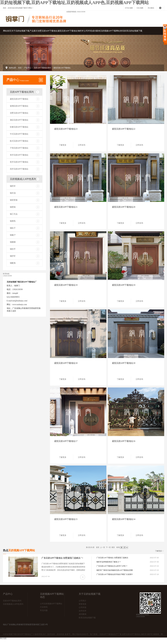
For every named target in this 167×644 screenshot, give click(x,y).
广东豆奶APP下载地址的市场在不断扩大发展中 (115, 574)
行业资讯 (44, 607)
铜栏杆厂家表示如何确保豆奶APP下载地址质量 (115, 570)
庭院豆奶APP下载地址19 (66, 285)
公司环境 (88, 31)
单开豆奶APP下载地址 (19, 155)
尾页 (113, 547)
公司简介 (82, 601)
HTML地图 (129, 8)
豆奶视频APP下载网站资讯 (112, 31)
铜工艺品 (14, 214)
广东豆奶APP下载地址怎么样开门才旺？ (112, 566)
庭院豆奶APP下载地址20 (124, 207)
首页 (20, 68)
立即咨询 (83, 145)
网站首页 (7, 31)
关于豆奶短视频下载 (20, 31)
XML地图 (140, 8)
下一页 (108, 547)
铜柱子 (13, 228)
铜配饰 (13, 263)
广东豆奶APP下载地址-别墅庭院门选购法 (112, 558)
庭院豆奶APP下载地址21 (66, 207)
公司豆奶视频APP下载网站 (51, 604)
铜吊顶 (13, 193)
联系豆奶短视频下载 (133, 31)
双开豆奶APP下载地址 (19, 162)
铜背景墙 (14, 200)
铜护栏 (13, 256)
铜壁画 (13, 207)
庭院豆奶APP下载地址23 (66, 129)
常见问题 (44, 610)
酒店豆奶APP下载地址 (19, 120)
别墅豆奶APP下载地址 (48, 31)
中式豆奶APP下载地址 (19, 134)
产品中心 (28, 68)
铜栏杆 (81, 31)
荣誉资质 (82, 604)
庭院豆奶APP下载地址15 (66, 519)
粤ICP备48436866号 (80, 634)
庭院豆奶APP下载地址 (68, 31)
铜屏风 (13, 221)
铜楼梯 (13, 242)
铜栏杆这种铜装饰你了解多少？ (109, 562)
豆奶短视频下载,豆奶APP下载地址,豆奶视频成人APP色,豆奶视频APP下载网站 (74, 3)
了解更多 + (159, 551)
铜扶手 (13, 249)
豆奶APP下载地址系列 (42, 68)
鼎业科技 (60, 634)
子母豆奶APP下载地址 (19, 148)
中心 (18, 80)
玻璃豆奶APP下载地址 (19, 106)
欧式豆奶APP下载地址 (19, 141)
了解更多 (64, 145)
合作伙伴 (82, 611)
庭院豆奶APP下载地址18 (66, 363)
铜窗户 (13, 235)
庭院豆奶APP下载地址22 (124, 129)
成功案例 (96, 31)
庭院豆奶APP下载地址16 (124, 441)
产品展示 (34, 31)
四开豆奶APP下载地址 (19, 169)
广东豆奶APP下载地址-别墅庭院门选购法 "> (62, 558)
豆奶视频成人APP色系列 (23, 179)
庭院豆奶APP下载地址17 (66, 441)
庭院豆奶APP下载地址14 (124, 519)
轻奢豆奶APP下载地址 (19, 127)
